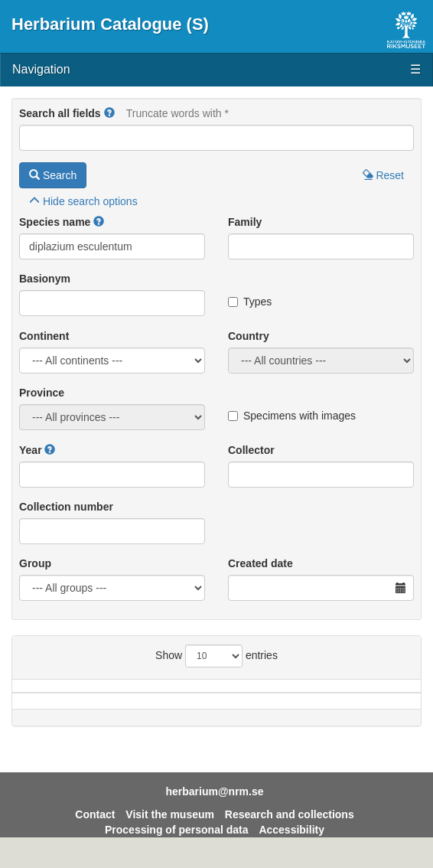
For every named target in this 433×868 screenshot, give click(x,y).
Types (250, 302)
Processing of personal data (177, 845)
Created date (260, 563)
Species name (55, 222)
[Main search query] (216, 138)
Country (249, 336)
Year (31, 450)
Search (53, 175)
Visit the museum (170, 830)
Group (35, 563)
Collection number (66, 507)
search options (83, 201)
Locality (316, 693)
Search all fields (60, 113)
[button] (109, 113)
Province (42, 393)
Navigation (216, 70)
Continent (44, 336)
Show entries (216, 656)
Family (245, 222)
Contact (95, 830)
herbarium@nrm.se (214, 807)
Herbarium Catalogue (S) (110, 24)
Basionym (45, 279)
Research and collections (290, 830)
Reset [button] (383, 175)
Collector (251, 450)
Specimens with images (292, 416)
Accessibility (291, 845)
